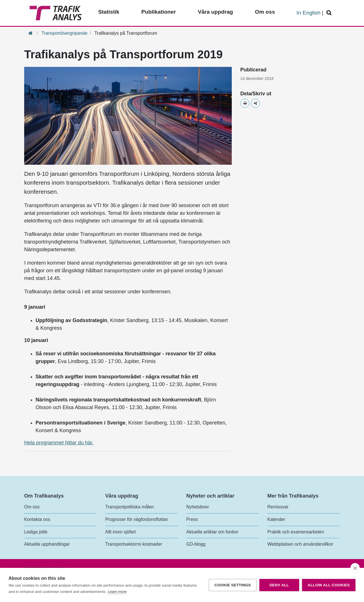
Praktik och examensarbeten (296, 532)
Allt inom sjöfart (121, 532)
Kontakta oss (37, 519)
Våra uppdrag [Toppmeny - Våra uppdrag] (216, 12)
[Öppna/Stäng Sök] (330, 13)
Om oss (32, 507)
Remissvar (278, 507)
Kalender (276, 519)
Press (192, 519)
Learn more (117, 592)
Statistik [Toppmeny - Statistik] (109, 12)
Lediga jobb (36, 532)
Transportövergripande (64, 33)
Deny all (279, 585)
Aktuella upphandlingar (47, 544)
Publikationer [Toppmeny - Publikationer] (159, 12)
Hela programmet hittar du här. (59, 443)
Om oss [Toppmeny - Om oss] (265, 12)
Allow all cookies (329, 585)
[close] (355, 568)
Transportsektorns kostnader (134, 544)
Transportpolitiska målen (130, 507)
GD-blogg (196, 544)
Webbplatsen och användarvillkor (300, 544)
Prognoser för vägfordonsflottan (137, 519)
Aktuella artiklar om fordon (212, 532)
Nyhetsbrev (198, 507)
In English (309, 13)
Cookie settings (233, 585)
